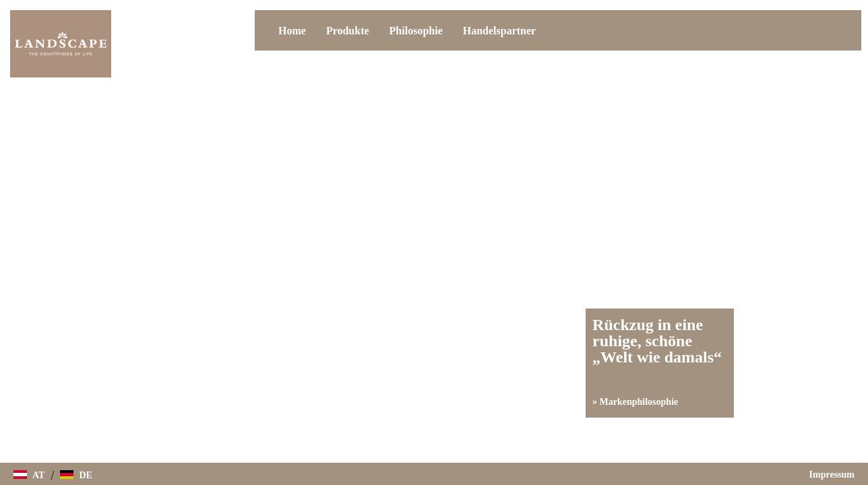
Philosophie (416, 31)
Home (292, 31)
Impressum (832, 475)
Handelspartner (499, 31)
